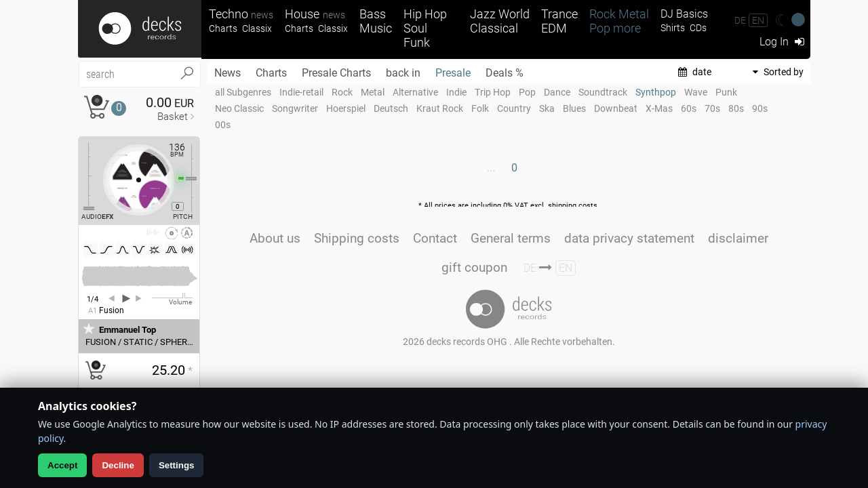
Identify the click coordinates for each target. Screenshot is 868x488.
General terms (511, 238)
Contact (435, 238)
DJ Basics (684, 14)
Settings (177, 465)
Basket (173, 117)
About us (275, 238)
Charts (223, 29)
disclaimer (738, 238)
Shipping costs (357, 238)
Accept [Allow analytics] (62, 465)
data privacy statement (629, 238)
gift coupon (474, 267)
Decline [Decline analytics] (118, 465)
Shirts (673, 28)
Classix (257, 29)
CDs (698, 28)
